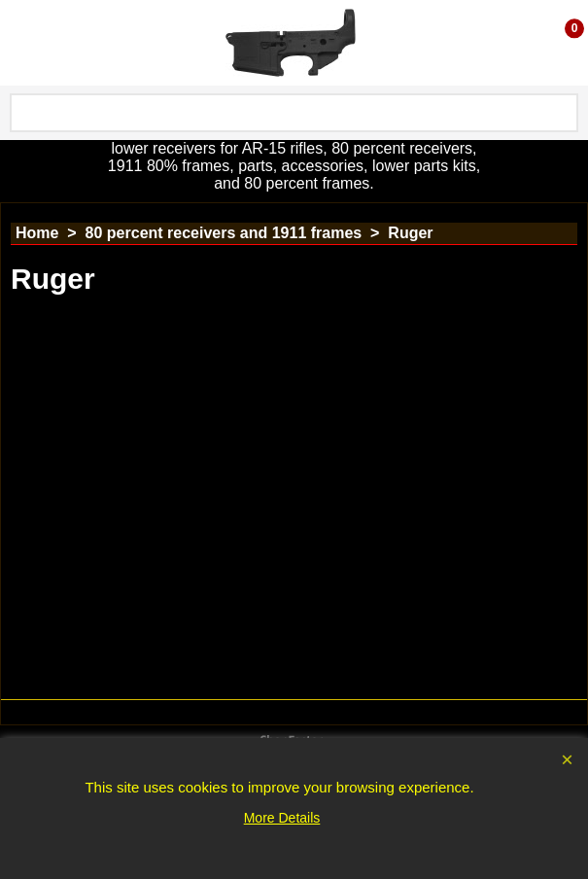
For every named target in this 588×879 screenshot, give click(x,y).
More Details (282, 818)
